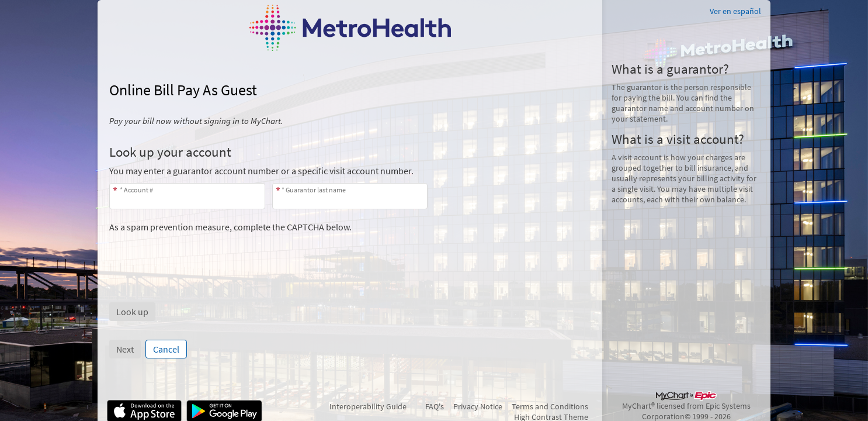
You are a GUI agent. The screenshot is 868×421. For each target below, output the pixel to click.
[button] (132, 312)
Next (125, 349)
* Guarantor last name (314, 190)
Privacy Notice (478, 406)
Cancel (166, 349)
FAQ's (435, 406)
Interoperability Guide (368, 406)
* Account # (136, 190)
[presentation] (198, 256)
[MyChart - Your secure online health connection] (350, 28)
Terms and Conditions (550, 406)
